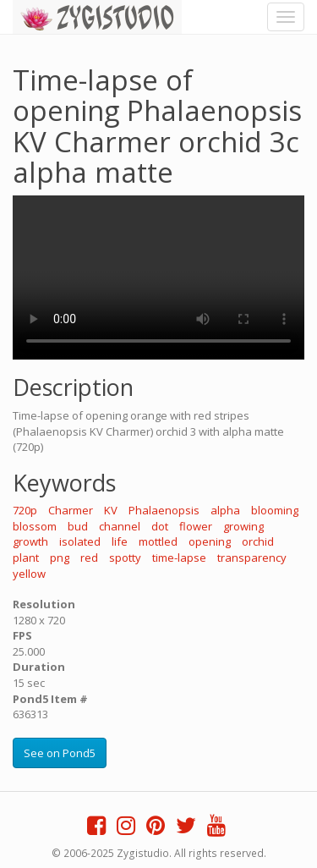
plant (26, 558)
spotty (125, 558)
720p (25, 510)
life (120, 541)
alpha (225, 510)
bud (78, 526)
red (89, 558)
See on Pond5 (60, 753)
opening (210, 541)
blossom (35, 526)
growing (243, 526)
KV (111, 510)
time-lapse (179, 558)
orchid (258, 541)
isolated (80, 541)
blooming (275, 510)
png (60, 558)
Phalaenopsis (164, 510)
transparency (252, 558)
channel (120, 526)
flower (196, 526)
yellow (29, 574)
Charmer (71, 510)
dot (160, 526)
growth (30, 541)
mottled (158, 541)
